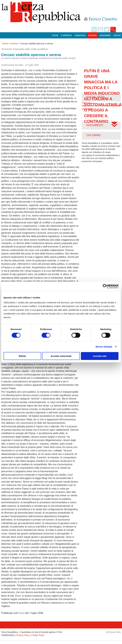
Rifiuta (22, 356)
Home (55, 35)
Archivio (93, 35)
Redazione (80, 35)
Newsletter (105, 35)
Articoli (117, 35)
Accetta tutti (100, 356)
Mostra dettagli (104, 347)
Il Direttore (66, 35)
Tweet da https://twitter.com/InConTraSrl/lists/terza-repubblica (101, 106)
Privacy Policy (23, 635)
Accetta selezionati (61, 356)
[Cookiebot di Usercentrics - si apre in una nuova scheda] (105, 286)
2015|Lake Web (113, 632)
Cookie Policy (38, 635)
